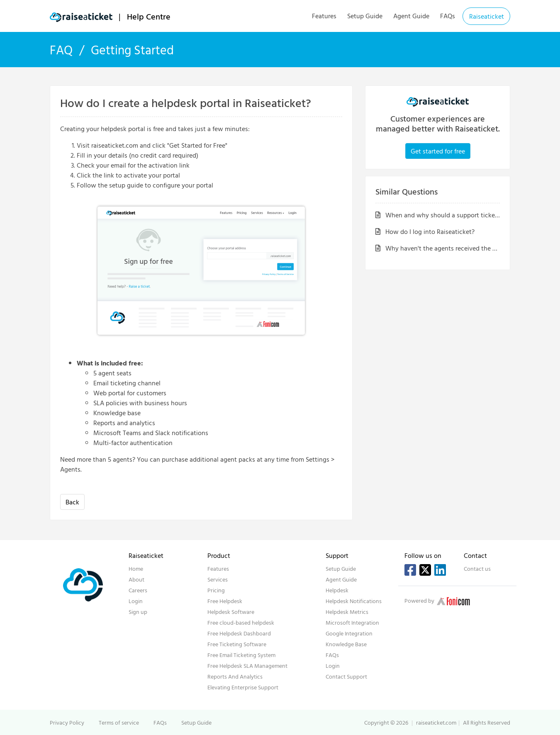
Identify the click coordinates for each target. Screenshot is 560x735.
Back (72, 502)
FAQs (448, 16)
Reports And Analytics (235, 676)
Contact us (477, 568)
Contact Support (346, 676)
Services (218, 579)
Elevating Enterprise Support (243, 687)
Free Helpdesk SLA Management (247, 666)
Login (136, 601)
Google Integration (349, 633)
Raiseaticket (487, 16)
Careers (138, 590)
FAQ (61, 50)
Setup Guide (365, 16)
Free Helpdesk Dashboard (239, 633)
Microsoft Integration (352, 622)
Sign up (138, 612)
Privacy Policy (67, 722)
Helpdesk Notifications (354, 601)
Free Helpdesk (225, 601)
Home (136, 568)
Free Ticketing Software (237, 644)
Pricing (216, 590)
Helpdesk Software (231, 612)
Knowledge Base (346, 644)
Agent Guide (411, 16)
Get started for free (438, 151)
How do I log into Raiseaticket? (425, 231)
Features (324, 16)
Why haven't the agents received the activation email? (458, 248)
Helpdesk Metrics (347, 612)
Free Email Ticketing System (241, 655)
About (136, 579)
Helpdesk (337, 590)
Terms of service (119, 722)
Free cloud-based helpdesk (241, 622)
